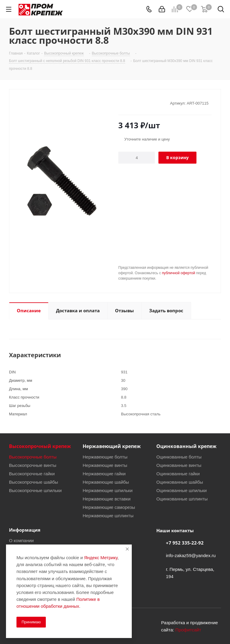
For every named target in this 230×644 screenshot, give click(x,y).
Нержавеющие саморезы (109, 507)
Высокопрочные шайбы (34, 482)
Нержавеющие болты (105, 457)
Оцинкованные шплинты (182, 499)
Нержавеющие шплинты (108, 515)
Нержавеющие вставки (107, 499)
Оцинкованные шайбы (180, 482)
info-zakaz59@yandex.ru (191, 555)
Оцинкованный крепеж (186, 446)
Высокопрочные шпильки (35, 490)
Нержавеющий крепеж (112, 446)
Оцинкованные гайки (178, 473)
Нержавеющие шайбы (106, 482)
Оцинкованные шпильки (181, 490)
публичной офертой (179, 273)
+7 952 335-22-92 (185, 543)
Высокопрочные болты (33, 457)
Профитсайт (188, 630)
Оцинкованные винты (179, 465)
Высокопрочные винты (33, 465)
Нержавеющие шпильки (108, 490)
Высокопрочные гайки (32, 473)
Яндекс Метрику (101, 557)
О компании (21, 540)
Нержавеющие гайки (104, 473)
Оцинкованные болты (179, 457)
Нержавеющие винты (105, 465)
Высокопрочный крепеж (40, 446)
